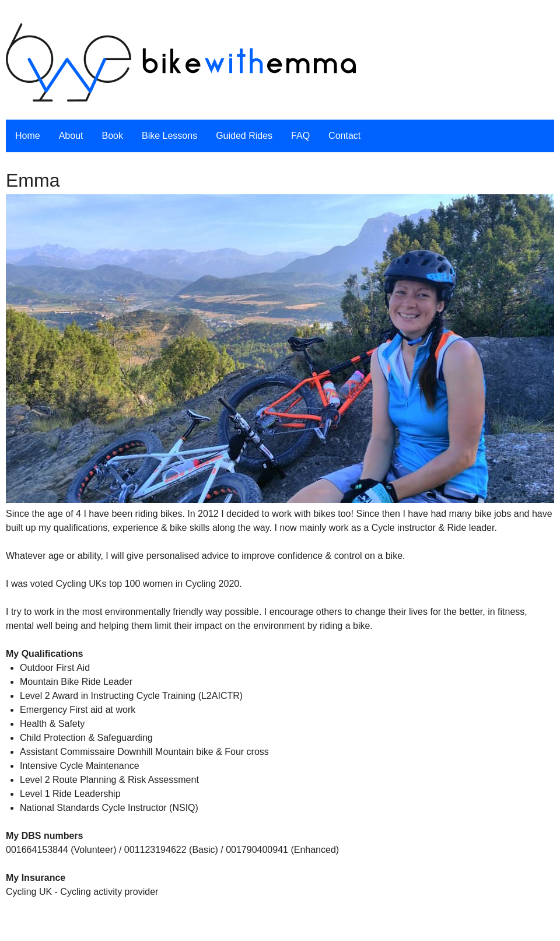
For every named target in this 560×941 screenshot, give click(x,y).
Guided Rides (244, 136)
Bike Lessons (169, 136)
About (71, 136)
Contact (344, 136)
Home (28, 136)
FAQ (300, 136)
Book (113, 136)
